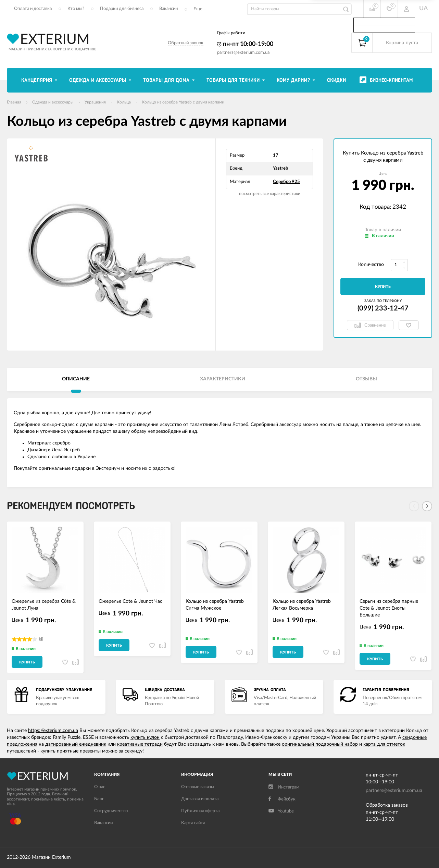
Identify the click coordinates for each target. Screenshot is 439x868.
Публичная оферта (200, 811)
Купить (383, 287)
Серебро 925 (286, 182)
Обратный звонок (186, 43)
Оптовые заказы (198, 787)
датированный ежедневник (76, 744)
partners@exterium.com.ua (243, 53)
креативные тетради (140, 744)
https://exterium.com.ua (53, 731)
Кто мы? (76, 9)
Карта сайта (193, 823)
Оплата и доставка (33, 9)
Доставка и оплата (200, 799)
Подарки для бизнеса (122, 9)
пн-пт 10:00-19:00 (245, 44)
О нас (100, 787)
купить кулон (145, 737)
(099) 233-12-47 (383, 308)
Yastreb (280, 168)
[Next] (427, 506)
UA (424, 9)
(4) (41, 639)
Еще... (199, 9)
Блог (99, 799)
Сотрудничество (111, 811)
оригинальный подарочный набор (320, 744)
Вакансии (168, 9)
